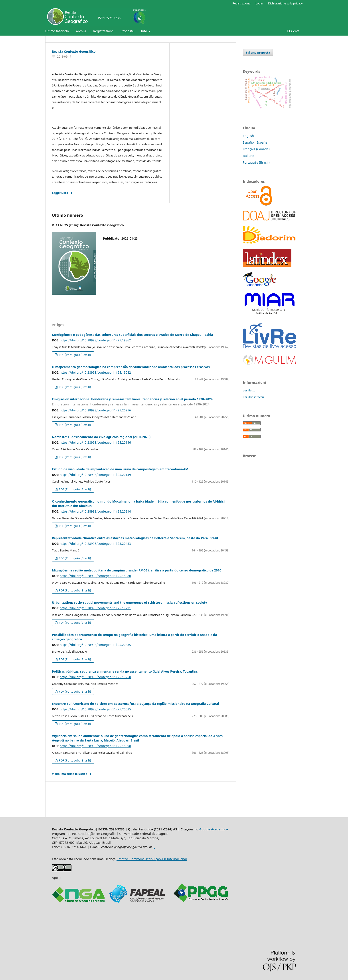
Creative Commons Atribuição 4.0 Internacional (152, 859)
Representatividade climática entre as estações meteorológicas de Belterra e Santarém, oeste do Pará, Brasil (135, 538)
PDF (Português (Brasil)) (75, 355)
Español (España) (256, 142)
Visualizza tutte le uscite (70, 774)
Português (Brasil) (256, 162)
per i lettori (250, 390)
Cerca (294, 31)
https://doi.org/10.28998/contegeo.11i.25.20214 (95, 511)
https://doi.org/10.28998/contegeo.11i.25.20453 (95, 544)
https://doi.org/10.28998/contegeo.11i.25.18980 (95, 576)
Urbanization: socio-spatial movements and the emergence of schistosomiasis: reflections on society (130, 602)
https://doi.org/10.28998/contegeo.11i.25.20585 (95, 709)
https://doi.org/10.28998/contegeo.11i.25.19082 (95, 372)
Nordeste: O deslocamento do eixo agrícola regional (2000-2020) (101, 437)
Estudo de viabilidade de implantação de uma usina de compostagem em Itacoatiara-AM (120, 469)
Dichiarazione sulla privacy (285, 3)
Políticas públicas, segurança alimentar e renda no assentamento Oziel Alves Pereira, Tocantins (125, 671)
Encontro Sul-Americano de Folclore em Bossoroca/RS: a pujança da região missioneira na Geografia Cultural (135, 704)
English (248, 136)
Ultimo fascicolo (57, 31)
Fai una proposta (258, 52)
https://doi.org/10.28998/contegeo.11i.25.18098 (95, 746)
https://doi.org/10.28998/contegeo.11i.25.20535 (95, 645)
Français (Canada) (256, 149)
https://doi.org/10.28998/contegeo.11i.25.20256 (95, 410)
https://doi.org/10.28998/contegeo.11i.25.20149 (95, 475)
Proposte (127, 31)
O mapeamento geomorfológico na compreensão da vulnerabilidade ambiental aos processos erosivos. (131, 367)
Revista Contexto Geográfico (74, 51)
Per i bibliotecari (253, 397)
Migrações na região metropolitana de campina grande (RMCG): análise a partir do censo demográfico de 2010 (137, 570)
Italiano (248, 156)
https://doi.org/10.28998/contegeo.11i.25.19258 (95, 677)
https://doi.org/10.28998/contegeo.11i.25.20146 (95, 442)
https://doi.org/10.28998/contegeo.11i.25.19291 (95, 608)
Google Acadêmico (214, 829)
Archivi (81, 31)
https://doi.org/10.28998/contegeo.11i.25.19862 (95, 340)
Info (144, 31)
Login (259, 3)
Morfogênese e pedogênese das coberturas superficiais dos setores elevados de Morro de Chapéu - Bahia (132, 335)
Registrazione (103, 31)
